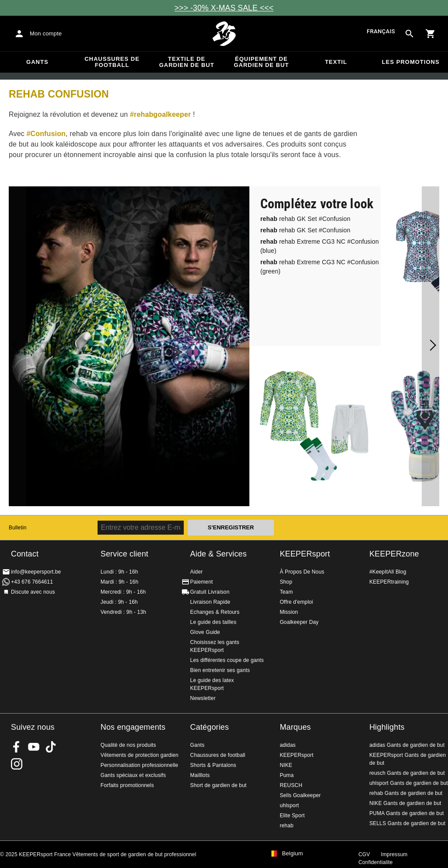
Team (286, 592)
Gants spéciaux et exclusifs (133, 775)
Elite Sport (292, 815)
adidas (287, 745)
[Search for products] (409, 34)
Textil (336, 62)
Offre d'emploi (296, 602)
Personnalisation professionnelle (140, 765)
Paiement (202, 582)
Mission (289, 612)
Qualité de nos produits (128, 745)
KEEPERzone (394, 554)
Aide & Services (219, 554)
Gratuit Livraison (210, 592)
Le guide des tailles (213, 622)
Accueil (224, 34)
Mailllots (200, 775)
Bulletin (18, 528)
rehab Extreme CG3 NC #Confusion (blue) (320, 246)
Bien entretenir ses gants (220, 670)
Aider (197, 572)
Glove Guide (205, 632)
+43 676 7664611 (32, 582)
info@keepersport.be (36, 572)
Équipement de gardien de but (261, 62)
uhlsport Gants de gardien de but (409, 783)
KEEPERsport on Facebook (17, 747)
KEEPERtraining (389, 582)
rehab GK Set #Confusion (305, 219)
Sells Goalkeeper (300, 795)
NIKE (286, 765)
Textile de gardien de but (187, 62)
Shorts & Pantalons (213, 765)
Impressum (394, 854)
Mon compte (46, 33)
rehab (286, 826)
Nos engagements (133, 727)
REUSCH (291, 785)
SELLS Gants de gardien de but (407, 823)
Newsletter (203, 698)
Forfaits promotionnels (127, 785)
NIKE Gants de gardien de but (405, 803)
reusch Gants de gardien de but (407, 773)
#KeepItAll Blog (388, 572)
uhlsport (289, 805)
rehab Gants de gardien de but (406, 793)
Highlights (387, 727)
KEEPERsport (305, 554)
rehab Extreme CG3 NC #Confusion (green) (320, 267)
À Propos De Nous (302, 572)
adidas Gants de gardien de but (407, 745)
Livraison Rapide (210, 602)
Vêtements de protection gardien (140, 755)
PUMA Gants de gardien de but (406, 813)
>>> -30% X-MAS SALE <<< (224, 8)
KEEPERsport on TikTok (51, 747)
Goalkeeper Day (299, 622)
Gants (37, 62)
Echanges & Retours (215, 612)
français (381, 32)
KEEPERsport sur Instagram (17, 764)
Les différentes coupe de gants (227, 660)
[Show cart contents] (430, 34)
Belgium (292, 854)
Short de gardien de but (219, 785)
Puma (287, 775)
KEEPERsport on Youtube (34, 747)
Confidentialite (375, 862)
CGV (364, 854)
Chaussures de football (112, 62)
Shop (286, 582)
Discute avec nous (33, 592)
